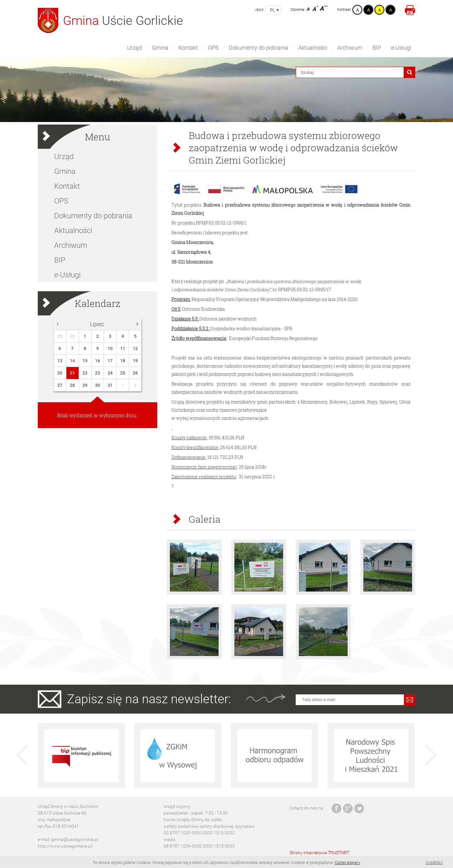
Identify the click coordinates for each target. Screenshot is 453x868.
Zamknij (434, 862)
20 (60, 373)
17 (110, 361)
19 (135, 361)
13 (60, 361)
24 (110, 373)
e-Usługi (401, 48)
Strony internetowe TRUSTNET (319, 853)
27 (60, 385)
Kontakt (188, 48)
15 (85, 361)
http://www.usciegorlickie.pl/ (66, 846)
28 (72, 385)
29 (60, 336)
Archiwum (350, 48)
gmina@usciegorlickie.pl (75, 839)
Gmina (160, 48)
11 (123, 348)
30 (72, 336)
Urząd (134, 48)
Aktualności (313, 48)
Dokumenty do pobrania (258, 48)
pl (272, 10)
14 (72, 361)
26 (135, 373)
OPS (213, 48)
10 (110, 348)
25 (123, 373)
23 (98, 373)
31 (110, 385)
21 (72, 373)
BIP (377, 48)
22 (85, 373)
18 (123, 361)
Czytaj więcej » (347, 862)
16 (98, 361)
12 (135, 348)
